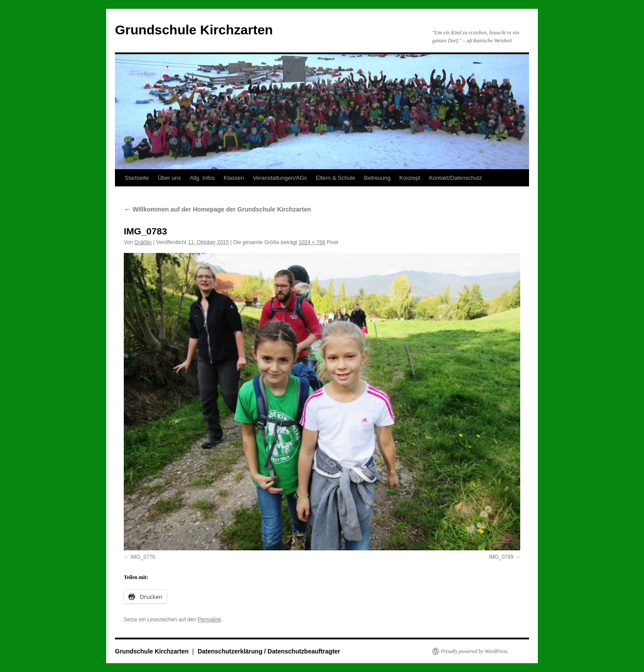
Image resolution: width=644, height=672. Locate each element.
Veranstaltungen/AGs (280, 178)
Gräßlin (143, 242)
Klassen (234, 178)
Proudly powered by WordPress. (475, 651)
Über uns (169, 178)
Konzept (410, 178)
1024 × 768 (312, 242)
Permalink (209, 620)
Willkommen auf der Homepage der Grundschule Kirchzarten (217, 209)
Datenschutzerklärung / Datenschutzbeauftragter (269, 651)
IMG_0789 (501, 557)
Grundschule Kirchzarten (194, 30)
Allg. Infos (202, 178)
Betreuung (377, 178)
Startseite (137, 178)
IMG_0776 (143, 557)
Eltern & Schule (336, 178)
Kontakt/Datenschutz (455, 178)
